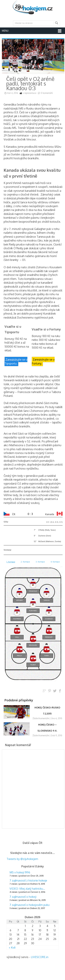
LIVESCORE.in (40, 957)
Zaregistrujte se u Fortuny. (43, 361)
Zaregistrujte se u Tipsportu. (16, 361)
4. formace (55, 562)
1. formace (11, 562)
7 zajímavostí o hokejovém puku (30, 905)
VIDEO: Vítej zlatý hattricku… (27, 889)
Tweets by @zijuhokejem (22, 859)
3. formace (40, 562)
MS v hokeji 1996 (20, 872)
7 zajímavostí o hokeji (23, 897)
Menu (5, 31)
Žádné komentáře (41, 718)
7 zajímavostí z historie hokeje (28, 880)
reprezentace (30, 93)
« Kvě (12, 948)
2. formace (25, 562)
